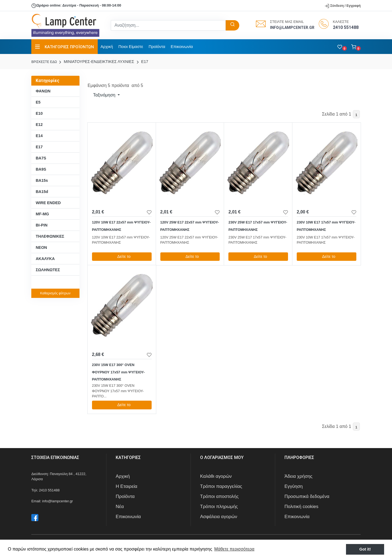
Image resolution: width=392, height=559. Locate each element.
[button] (356, 47)
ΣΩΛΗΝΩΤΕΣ (48, 270)
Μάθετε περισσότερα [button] (234, 549)
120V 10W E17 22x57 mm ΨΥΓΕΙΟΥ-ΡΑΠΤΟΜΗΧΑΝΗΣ (121, 226)
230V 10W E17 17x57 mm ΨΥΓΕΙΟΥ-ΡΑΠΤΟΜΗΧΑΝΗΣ (326, 226)
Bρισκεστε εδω (45, 62)
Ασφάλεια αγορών (219, 517)
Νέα (120, 507)
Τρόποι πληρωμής (219, 507)
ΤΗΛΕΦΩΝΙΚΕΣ (50, 236)
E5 (38, 102)
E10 (39, 113)
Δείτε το (122, 256)
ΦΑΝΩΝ (43, 91)
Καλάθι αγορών (216, 476)
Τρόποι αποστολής (219, 496)
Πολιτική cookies (301, 507)
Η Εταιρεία (126, 486)
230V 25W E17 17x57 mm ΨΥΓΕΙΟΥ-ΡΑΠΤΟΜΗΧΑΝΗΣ (258, 226)
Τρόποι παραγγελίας (221, 486)
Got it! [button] (365, 549)
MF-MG (42, 214)
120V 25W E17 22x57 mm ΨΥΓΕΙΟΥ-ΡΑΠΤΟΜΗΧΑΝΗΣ (190, 226)
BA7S (41, 158)
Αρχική (107, 46)
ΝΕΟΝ (41, 247)
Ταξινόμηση (104, 95)
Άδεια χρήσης (298, 476)
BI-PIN (42, 225)
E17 (142, 62)
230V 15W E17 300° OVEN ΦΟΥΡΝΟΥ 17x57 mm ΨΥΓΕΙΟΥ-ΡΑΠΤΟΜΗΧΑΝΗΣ (118, 372)
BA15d (42, 192)
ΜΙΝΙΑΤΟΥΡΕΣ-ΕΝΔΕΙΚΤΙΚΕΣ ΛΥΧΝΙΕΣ (96, 62)
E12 (39, 125)
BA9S (41, 169)
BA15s (42, 180)
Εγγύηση (294, 486)
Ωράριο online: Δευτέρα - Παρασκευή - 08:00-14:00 (76, 6)
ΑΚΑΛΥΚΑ (45, 259)
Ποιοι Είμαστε (131, 46)
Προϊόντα (157, 46)
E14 (39, 136)
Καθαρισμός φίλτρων (55, 293)
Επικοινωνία (182, 46)
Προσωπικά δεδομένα (307, 496)
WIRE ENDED (48, 203)
